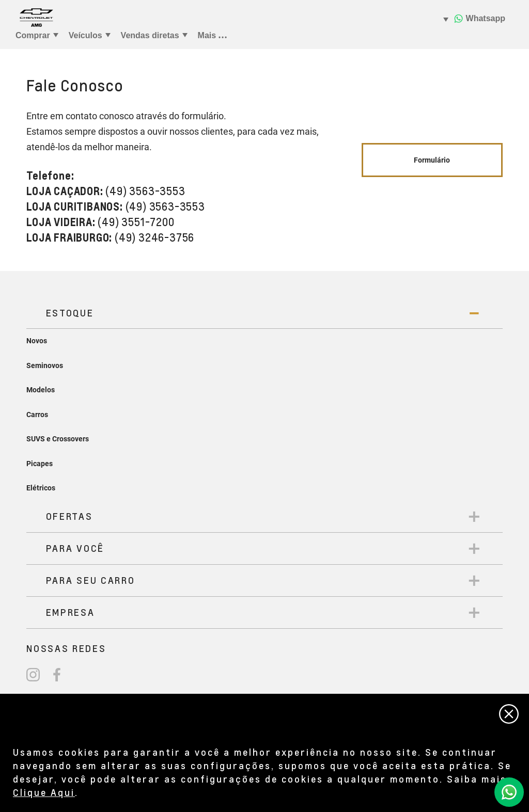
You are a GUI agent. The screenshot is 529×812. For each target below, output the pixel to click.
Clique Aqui (44, 792)
